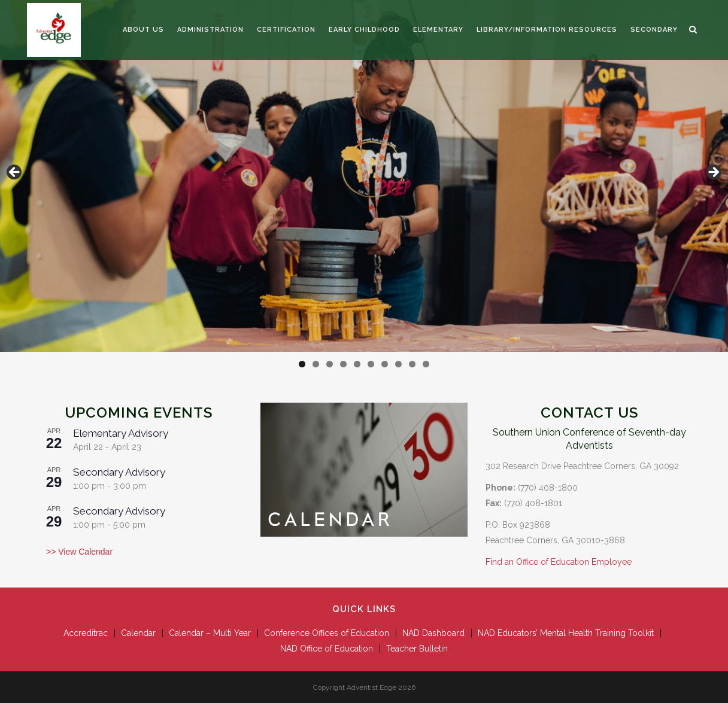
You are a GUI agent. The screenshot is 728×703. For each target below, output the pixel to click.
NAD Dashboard (433, 633)
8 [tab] (398, 364)
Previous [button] (15, 173)
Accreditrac (86, 633)
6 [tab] (371, 364)
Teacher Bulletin (417, 649)
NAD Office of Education (327, 649)
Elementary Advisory (121, 433)
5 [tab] (357, 364)
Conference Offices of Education (327, 633)
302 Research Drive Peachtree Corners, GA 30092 (582, 466)
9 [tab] (412, 364)
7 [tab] (385, 364)
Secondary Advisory (119, 472)
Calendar (138, 633)
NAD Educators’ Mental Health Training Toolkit (566, 633)
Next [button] (713, 173)
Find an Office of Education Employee (559, 562)
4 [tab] (343, 364)
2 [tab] (316, 364)
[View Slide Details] (364, 176)
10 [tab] (426, 364)
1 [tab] (302, 364)
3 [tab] (330, 364)
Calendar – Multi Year (210, 633)
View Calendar (84, 552)
